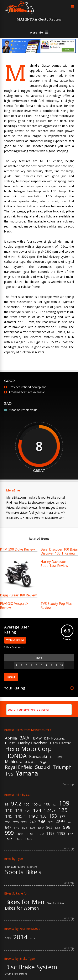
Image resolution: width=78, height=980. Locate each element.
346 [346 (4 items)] (42, 822)
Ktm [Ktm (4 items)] (52, 757)
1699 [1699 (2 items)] (29, 839)
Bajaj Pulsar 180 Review (18, 595)
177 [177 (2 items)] (62, 816)
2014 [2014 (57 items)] (20, 937)
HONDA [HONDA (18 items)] (16, 756)
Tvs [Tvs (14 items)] (9, 774)
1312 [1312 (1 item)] (70, 834)
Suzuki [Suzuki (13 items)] (43, 767)
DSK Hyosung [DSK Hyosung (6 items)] (54, 738)
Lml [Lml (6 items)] (59, 757)
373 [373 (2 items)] (51, 822)
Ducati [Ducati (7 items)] (10, 743)
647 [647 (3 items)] (8, 827)
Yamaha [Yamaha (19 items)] (27, 773)
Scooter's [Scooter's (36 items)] (32, 867)
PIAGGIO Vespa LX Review (14, 606)
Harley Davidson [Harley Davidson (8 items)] (33, 743)
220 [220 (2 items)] (16, 822)
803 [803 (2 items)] (33, 828)
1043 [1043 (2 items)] (20, 834)
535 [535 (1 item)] (69, 823)
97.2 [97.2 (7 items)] (16, 804)
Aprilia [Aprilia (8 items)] (11, 738)
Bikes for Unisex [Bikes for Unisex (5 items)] (56, 903)
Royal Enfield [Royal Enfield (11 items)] (19, 767)
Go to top (68, 785)
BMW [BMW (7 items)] (37, 738)
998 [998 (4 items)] (67, 827)
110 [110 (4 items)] (9, 810)
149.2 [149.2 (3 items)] (33, 816)
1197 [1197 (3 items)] (50, 834)
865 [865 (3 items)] (49, 827)
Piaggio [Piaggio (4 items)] (44, 762)
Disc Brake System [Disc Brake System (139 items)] (31, 967)
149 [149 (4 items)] (9, 816)
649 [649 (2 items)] (17, 828)
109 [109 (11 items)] (64, 803)
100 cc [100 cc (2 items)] (37, 804)
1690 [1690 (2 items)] (19, 839)
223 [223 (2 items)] (24, 822)
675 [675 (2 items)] (25, 828)
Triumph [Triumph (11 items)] (62, 767)
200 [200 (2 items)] (8, 822)
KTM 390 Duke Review (17, 549)
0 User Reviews (13, 647)
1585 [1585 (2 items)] (9, 839)
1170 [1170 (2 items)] (40, 834)
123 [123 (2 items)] (28, 811)
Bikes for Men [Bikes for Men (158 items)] (25, 902)
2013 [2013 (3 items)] (8, 939)
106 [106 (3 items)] (47, 804)
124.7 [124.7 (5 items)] (50, 810)
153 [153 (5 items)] (53, 816)
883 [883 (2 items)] (58, 828)
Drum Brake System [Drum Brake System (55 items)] (16, 974)
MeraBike (13, 490)
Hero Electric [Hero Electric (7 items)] (60, 743)
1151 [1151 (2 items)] (30, 834)
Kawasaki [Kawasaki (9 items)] (38, 756)
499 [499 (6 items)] (61, 822)
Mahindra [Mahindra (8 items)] (14, 762)
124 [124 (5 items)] (37, 810)
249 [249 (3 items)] (32, 822)
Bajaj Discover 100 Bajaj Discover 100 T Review (59, 551)
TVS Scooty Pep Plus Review (56, 606)
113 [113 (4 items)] (19, 810)
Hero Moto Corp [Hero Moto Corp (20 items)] (28, 749)
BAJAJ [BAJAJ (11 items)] (25, 738)
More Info (36, 32)
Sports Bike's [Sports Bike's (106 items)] (23, 872)
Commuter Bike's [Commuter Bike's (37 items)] (15, 867)
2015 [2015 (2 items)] (32, 939)
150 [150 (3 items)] (43, 816)
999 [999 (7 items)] (9, 833)
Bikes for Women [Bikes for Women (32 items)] (22, 908)
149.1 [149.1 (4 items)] (20, 816)
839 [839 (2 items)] (41, 828)
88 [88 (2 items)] (7, 804)
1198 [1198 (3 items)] (61, 834)
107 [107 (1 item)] (54, 805)
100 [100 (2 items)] (27, 804)
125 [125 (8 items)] (63, 810)
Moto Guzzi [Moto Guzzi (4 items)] (31, 762)
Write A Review (15, 640)
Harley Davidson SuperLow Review (54, 564)
